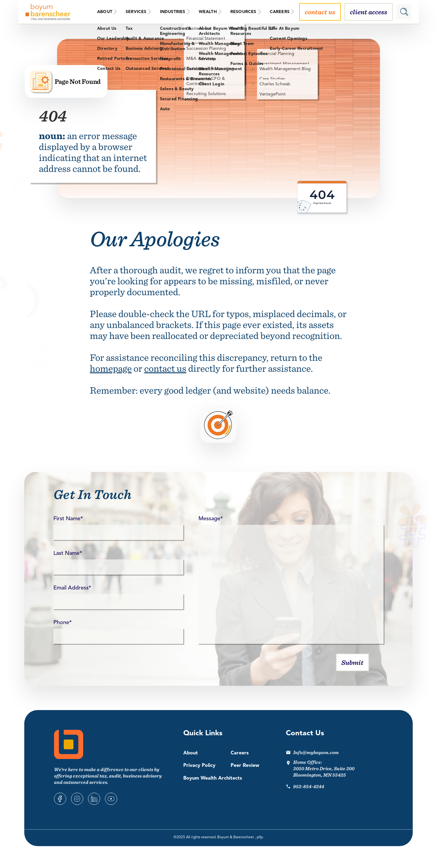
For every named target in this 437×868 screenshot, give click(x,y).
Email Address (72, 588)
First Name (68, 519)
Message (211, 519)
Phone (63, 623)
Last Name (68, 553)
